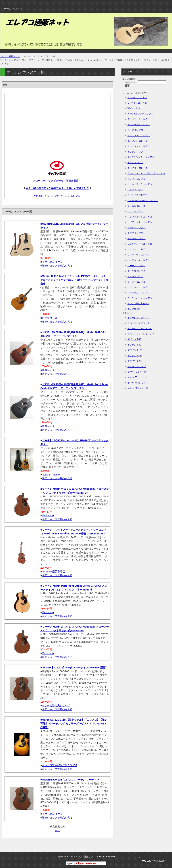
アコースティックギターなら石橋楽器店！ (57, 181)
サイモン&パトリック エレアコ (143, 201)
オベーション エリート (139, 323)
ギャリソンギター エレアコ (141, 157)
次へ (57, 830)
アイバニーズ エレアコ (139, 119)
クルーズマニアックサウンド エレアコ (146, 173)
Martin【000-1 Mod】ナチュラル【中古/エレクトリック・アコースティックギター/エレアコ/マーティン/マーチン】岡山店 (74, 280)
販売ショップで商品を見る (57, 266)
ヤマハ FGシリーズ (137, 372)
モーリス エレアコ (136, 271)
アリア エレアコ (135, 130)
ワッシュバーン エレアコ (140, 298)
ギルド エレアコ (135, 163)
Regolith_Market (51, 475)
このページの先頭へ (157, 861)
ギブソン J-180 (135, 356)
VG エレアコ (134, 108)
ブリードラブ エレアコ (139, 255)
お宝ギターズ (50, 318)
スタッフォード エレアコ (140, 217)
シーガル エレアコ (136, 206)
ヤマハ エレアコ (135, 276)
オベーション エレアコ (139, 146)
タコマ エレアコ (135, 233)
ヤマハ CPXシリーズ (138, 388)
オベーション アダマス (139, 318)
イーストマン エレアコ (139, 135)
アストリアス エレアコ (139, 125)
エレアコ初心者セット (138, 304)
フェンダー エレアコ (138, 249)
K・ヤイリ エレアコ (137, 97)
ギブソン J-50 (134, 345)
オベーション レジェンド (140, 329)
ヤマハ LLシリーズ (137, 366)
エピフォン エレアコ (138, 141)
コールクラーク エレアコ (140, 184)
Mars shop (48, 515)
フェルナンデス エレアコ (140, 244)
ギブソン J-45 (134, 339)
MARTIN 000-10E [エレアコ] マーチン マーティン (70, 780)
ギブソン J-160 (135, 350)
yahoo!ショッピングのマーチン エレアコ (57, 196)
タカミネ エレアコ (136, 228)
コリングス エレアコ (138, 195)
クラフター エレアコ (138, 168)
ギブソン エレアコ (136, 152)
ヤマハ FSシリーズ (137, 377)
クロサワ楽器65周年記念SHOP (60, 765)
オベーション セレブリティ (141, 334)
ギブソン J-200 (135, 361)
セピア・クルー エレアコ (140, 222)
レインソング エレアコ (139, 293)
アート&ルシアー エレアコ (140, 114)
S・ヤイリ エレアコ (137, 103)
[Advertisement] (57, 124)
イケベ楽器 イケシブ (54, 262)
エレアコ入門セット (137, 309)
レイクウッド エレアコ (139, 287)
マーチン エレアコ (136, 266)
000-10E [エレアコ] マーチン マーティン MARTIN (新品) (74, 667)
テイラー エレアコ (136, 238)
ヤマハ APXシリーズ (138, 383)
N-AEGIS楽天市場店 (54, 571)
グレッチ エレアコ (136, 179)
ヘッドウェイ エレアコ (139, 260)
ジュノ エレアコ (135, 211)
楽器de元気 (49, 370)
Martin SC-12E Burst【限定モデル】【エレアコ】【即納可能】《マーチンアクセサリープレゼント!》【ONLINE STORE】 (74, 724)
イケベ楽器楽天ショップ (56, 705)
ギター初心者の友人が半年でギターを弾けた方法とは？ (57, 188)
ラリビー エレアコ (136, 282)
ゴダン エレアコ (135, 190)
